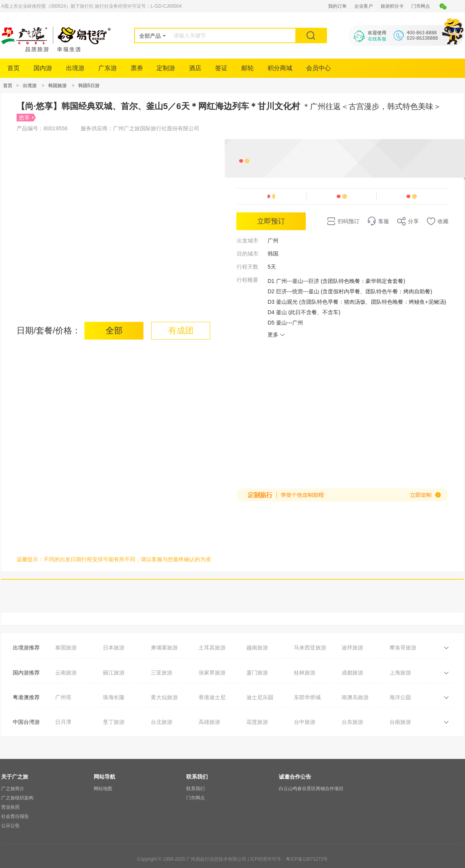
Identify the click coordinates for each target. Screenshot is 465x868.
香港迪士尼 (212, 697)
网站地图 (103, 789)
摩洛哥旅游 (403, 648)
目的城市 (248, 254)
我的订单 (337, 6)
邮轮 (248, 68)
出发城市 (248, 241)
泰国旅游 (66, 648)
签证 (221, 68)
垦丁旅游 (114, 722)
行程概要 (248, 280)
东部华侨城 (307, 697)
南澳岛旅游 (355, 697)
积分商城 (280, 68)
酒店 (195, 68)
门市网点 (421, 6)
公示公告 (10, 826)
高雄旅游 (209, 722)
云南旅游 (66, 673)
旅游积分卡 (392, 6)
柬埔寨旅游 (164, 648)
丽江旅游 (114, 673)
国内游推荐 (26, 673)
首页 (13, 68)
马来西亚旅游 (310, 648)
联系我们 (195, 789)
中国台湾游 (26, 722)
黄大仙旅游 (164, 697)
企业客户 (364, 6)
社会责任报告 (15, 816)
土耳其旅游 (212, 648)
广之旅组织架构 (17, 798)
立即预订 (271, 221)
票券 (137, 68)
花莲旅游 (257, 722)
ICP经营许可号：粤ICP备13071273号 (289, 859)
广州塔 (63, 697)
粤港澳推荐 (26, 697)
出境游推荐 (26, 648)
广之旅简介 (13, 789)
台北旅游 (162, 722)
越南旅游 (257, 648)
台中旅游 (305, 722)
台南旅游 (400, 722)
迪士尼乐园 (260, 697)
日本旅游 (114, 648)
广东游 (108, 68)
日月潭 (63, 722)
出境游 (75, 68)
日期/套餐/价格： (49, 331)
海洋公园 (400, 697)
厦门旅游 (257, 673)
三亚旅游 (162, 673)
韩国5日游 (89, 86)
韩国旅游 (57, 86)
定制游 (166, 68)
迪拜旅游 (352, 648)
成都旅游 (352, 673)
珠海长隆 (114, 697)
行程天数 (248, 267)
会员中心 (318, 68)
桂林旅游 (305, 673)
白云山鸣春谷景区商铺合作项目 (311, 789)
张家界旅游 (212, 673)
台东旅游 (352, 722)
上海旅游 (400, 673)
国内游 (43, 68)
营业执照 (10, 807)
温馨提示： (30, 559)
